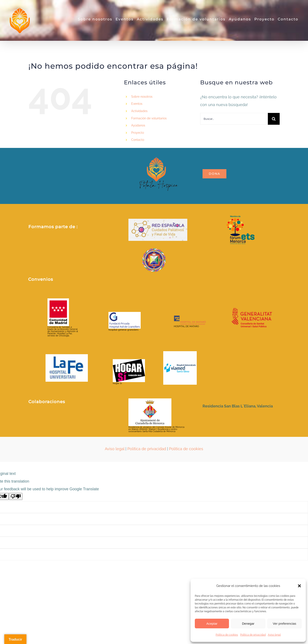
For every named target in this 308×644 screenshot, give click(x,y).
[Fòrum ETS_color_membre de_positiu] (241, 217)
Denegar (248, 623)
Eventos (137, 104)
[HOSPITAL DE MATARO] (190, 317)
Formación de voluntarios (149, 118)
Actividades (139, 111)
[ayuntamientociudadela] (150, 400)
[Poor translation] (16, 496)
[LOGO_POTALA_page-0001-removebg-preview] (158, 150)
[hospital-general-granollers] (125, 314)
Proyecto (138, 133)
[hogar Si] (129, 361)
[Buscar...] (234, 119)
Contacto (138, 140)
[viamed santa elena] (180, 353)
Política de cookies (227, 635)
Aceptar (212, 623)
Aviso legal (274, 635)
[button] (299, 586)
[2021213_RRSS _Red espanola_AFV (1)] (158, 221)
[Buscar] (274, 119)
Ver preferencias (284, 623)
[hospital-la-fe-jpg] (67, 356)
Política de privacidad (253, 635)
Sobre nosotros (142, 97)
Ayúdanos (138, 125)
